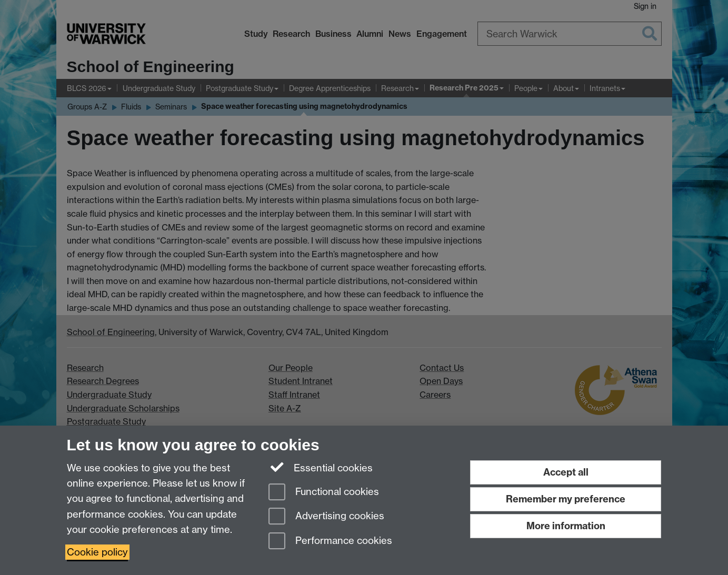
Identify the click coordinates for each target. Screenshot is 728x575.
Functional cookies (324, 493)
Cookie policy (97, 552)
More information (566, 526)
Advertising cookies (326, 517)
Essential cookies (321, 467)
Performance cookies (330, 542)
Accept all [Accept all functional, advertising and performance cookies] (566, 472)
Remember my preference (566, 499)
